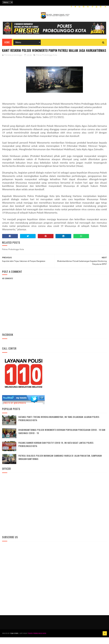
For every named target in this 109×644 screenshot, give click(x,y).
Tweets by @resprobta (15, 410)
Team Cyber (14, 640)
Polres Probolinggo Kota (47, 63)
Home (7, 44)
